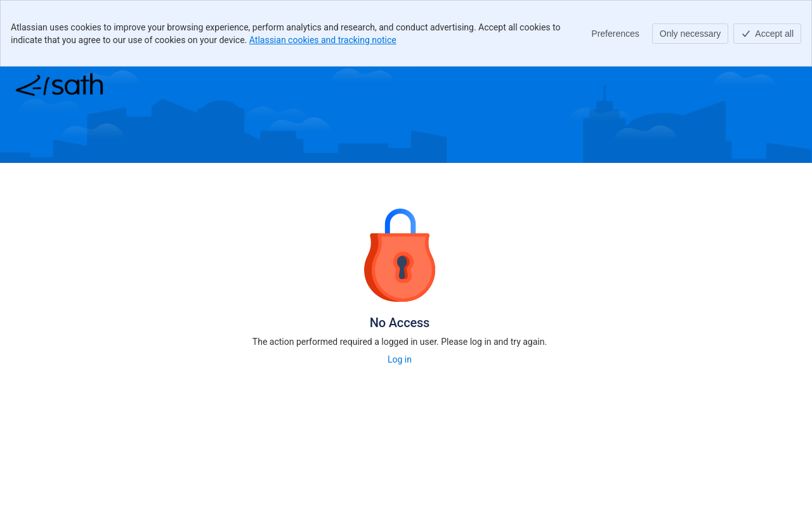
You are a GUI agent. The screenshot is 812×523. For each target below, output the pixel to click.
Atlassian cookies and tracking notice (323, 40)
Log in (400, 359)
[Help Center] (59, 84)
